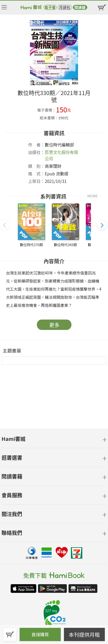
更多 (54, 325)
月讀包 (65, 7)
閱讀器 (80, 7)
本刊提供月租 (84, 634)
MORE (92, 196)
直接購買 (40, 634)
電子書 (50, 7)
